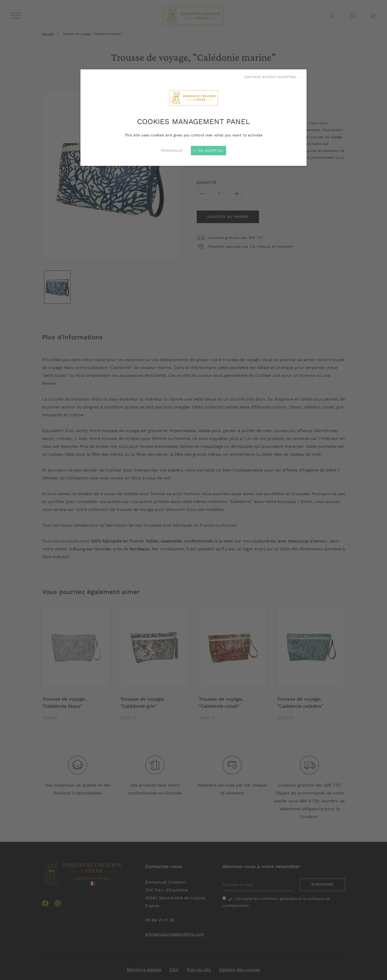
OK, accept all (208, 151)
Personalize (172, 151)
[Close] (193, 490)
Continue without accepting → (272, 77)
